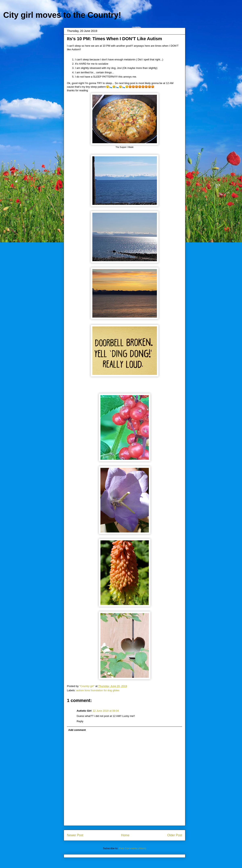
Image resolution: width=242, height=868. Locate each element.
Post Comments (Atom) (133, 848)
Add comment (77, 730)
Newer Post (75, 835)
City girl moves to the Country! (62, 15)
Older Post (175, 835)
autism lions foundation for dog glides (98, 690)
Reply (80, 721)
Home (125, 835)
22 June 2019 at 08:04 (106, 711)
